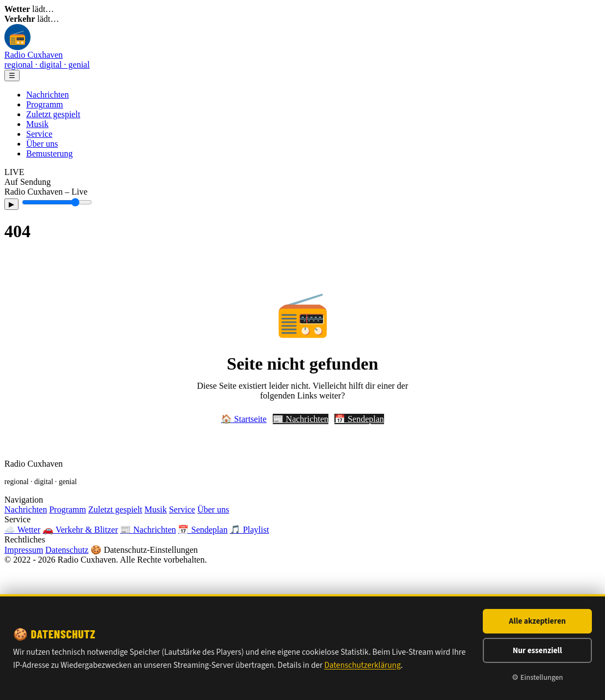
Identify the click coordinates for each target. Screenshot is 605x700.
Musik (37, 124)
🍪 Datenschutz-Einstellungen (144, 550)
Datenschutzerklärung (362, 665)
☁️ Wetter (22, 530)
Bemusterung (49, 153)
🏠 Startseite (244, 419)
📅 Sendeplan (359, 419)
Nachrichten (47, 95)
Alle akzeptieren (537, 621)
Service (39, 134)
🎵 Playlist (249, 530)
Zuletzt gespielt (53, 114)
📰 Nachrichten (301, 419)
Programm (45, 104)
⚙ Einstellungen (537, 677)
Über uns (42, 144)
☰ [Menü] (12, 76)
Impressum (24, 550)
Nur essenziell (538, 651)
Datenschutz (67, 550)
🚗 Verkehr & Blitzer (80, 530)
